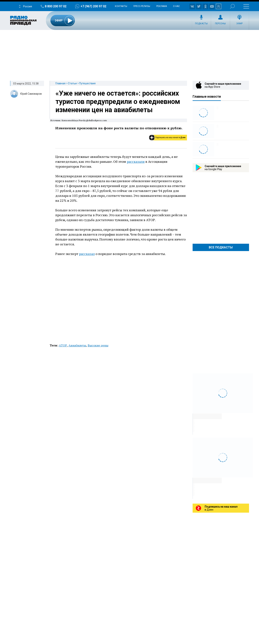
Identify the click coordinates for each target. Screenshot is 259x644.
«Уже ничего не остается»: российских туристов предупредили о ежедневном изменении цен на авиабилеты (118, 102)
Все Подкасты (221, 247)
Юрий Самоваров (31, 94)
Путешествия (87, 83)
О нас (176, 6)
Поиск (232, 6)
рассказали (136, 161)
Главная (60, 83)
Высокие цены (98, 345)
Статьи (72, 83)
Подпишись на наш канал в (170, 137)
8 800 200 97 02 (56, 6)
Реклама (162, 6)
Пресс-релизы (142, 6)
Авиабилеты (77, 345)
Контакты (121, 6)
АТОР (63, 345)
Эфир (239, 24)
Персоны (220, 24)
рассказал (87, 254)
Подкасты (201, 24)
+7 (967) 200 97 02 (93, 6)
